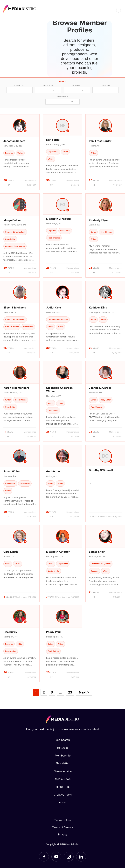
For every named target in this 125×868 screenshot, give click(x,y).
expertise (20, 85)
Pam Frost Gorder (100, 141)
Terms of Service (63, 827)
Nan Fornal (53, 140)
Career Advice (63, 771)
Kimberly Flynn (99, 220)
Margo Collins (12, 220)
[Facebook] (44, 857)
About (63, 802)
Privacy (63, 834)
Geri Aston (53, 471)
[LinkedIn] (81, 857)
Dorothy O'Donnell (101, 470)
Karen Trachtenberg (16, 388)
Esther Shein (97, 552)
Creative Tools (63, 795)
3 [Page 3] (52, 692)
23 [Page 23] (70, 692)
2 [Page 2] (44, 692)
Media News (63, 779)
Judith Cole (54, 308)
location (105, 85)
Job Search (63, 740)
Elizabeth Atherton (58, 552)
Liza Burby (10, 632)
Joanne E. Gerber (100, 388)
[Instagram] (69, 857)
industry (77, 85)
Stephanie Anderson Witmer (59, 389)
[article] (20, 152)
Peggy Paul (53, 632)
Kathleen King (98, 308)
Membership (63, 756)
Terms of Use (63, 820)
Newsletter (63, 763)
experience (62, 97)
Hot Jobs (63, 748)
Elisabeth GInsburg (59, 219)
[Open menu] (118, 10)
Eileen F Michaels (15, 308)
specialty (48, 85)
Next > (84, 692)
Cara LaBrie (11, 552)
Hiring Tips (63, 787)
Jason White (11, 471)
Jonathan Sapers (14, 141)
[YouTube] (56, 857)
